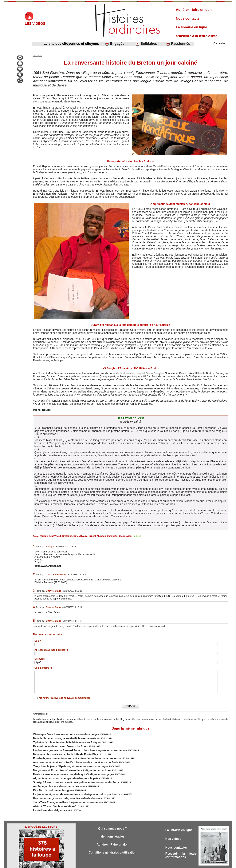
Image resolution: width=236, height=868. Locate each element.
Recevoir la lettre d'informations (181, 845)
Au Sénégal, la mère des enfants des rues (56, 778)
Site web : (40, 659)
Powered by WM (137, 864)
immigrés (105, 536)
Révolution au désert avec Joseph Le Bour (56, 744)
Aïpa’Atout (53, 536)
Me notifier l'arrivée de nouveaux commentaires (65, 698)
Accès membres (98, 864)
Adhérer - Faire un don (112, 833)
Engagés (115, 44)
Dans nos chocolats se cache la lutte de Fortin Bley (61, 751)
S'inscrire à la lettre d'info (197, 36)
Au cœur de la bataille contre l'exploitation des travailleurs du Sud (69, 758)
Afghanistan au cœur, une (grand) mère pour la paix (61, 771)
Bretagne (64, 536)
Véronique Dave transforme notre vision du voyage (61, 734)
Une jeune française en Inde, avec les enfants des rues (63, 788)
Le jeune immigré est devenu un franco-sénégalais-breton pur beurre (71, 785)
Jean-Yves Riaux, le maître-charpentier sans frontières (63, 792)
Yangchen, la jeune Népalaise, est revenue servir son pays (65, 761)
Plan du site (114, 864)
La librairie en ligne (191, 27)
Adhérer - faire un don (194, 10)
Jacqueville (116, 536)
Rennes (127, 536)
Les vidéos (35, 24)
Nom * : (38, 641)
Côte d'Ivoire (76, 536)
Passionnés (178, 44)
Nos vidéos (174, 827)
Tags (125, 864)
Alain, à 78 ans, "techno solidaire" (51, 795)
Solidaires (146, 44)
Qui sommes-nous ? (112, 817)
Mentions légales (113, 825)
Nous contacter (188, 18)
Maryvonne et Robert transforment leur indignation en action (66, 764)
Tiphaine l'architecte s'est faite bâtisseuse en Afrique (62, 740)
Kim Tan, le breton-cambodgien (50, 782)
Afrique (43, 536)
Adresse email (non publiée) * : (51, 650)
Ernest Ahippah (91, 536)
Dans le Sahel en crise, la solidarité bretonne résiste (61, 737)
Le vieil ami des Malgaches (48, 799)
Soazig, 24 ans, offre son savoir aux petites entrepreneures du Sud (69, 775)
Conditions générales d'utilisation (112, 842)
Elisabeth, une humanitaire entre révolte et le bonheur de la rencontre (71, 754)
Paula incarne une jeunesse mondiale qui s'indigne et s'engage (67, 768)
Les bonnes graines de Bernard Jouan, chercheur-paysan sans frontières (73, 747)
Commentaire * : (43, 667)
